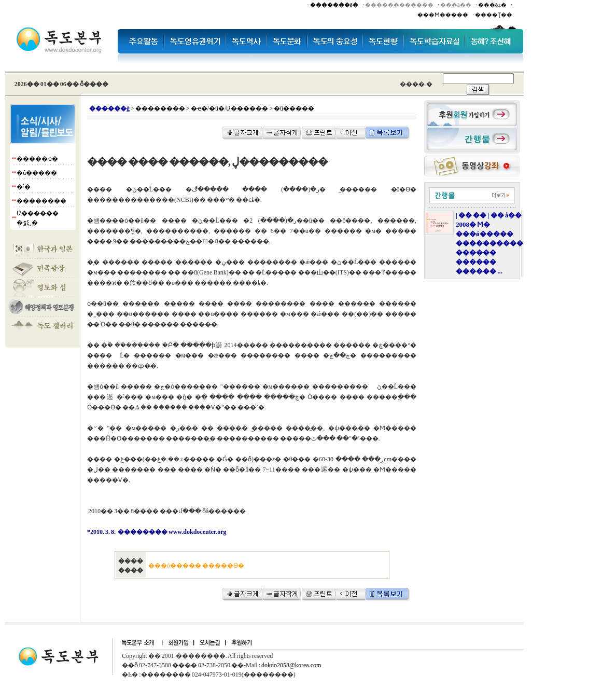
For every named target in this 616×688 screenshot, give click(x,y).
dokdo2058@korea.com (291, 665)
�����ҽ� (37, 159)
